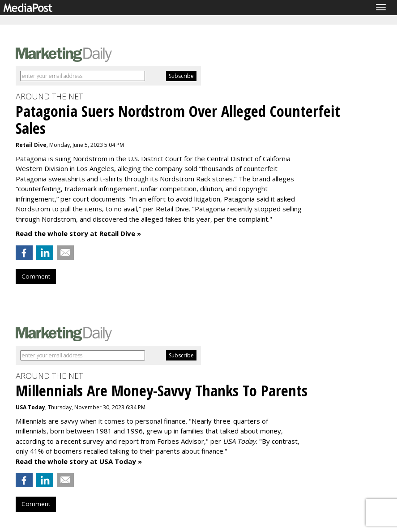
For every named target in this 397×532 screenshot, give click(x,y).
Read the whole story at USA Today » (79, 461)
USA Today (30, 407)
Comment (36, 276)
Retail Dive (31, 145)
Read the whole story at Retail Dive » (78, 233)
